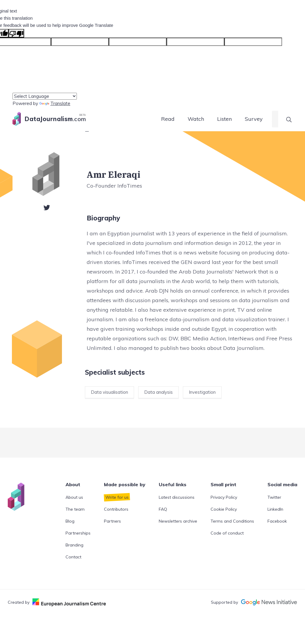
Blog (70, 521)
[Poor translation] (16, 33)
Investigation (202, 392)
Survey (254, 119)
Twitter (274, 497)
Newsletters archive (178, 521)
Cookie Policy (224, 509)
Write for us (117, 497)
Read (168, 119)
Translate (55, 103)
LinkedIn (275, 509)
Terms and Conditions (232, 521)
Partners (112, 521)
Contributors (116, 509)
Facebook (277, 521)
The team (75, 509)
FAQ (163, 509)
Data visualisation (109, 392)
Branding (74, 545)
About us (74, 497)
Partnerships (78, 533)
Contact (73, 557)
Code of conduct (227, 533)
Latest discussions (177, 497)
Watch (196, 119)
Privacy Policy (224, 497)
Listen (224, 119)
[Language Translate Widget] (45, 96)
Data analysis (158, 392)
